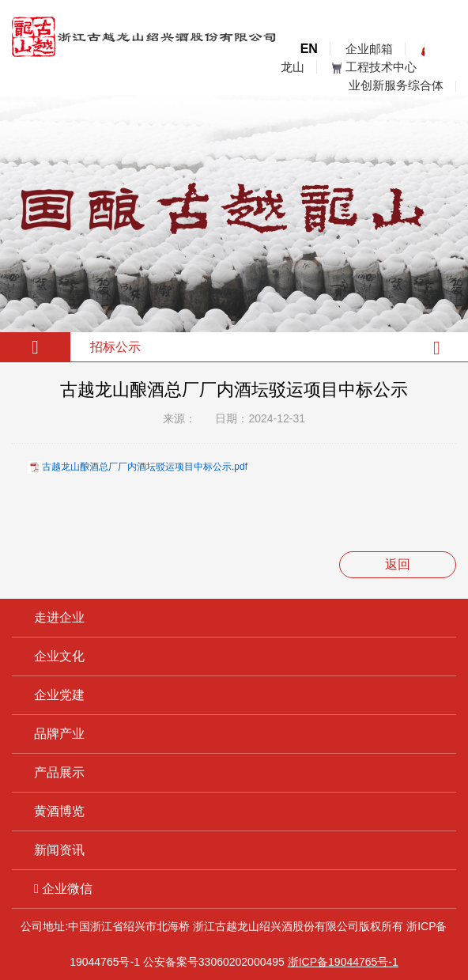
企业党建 (59, 695)
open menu (444, 61)
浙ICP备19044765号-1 (343, 962)
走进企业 (59, 617)
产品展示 (59, 772)
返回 (398, 564)
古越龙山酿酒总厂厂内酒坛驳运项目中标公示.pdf (145, 467)
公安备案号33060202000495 (214, 962)
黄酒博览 (59, 811)
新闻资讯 (59, 850)
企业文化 (59, 656)
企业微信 (63, 889)
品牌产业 (59, 734)
